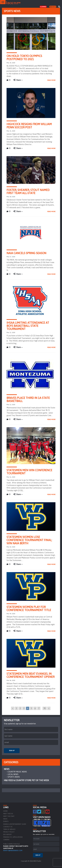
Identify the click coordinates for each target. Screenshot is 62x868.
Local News (13, 774)
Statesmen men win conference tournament (29, 472)
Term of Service (9, 829)
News (7, 769)
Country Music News (17, 772)
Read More (51, 80)
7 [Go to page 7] (39, 708)
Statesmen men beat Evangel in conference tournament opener (31, 675)
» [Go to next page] (49, 708)
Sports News (14, 777)
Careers (6, 840)
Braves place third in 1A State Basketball (28, 399)
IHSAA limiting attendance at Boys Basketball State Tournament (28, 326)
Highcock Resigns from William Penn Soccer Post (29, 126)
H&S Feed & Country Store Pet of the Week (26, 780)
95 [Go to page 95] (45, 708)
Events (6, 821)
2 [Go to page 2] (20, 708)
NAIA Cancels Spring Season (26, 253)
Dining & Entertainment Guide (15, 824)
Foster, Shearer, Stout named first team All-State (28, 191)
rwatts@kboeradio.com (13, 851)
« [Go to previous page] (13, 708)
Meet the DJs (8, 814)
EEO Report (7, 834)
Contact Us (8, 827)
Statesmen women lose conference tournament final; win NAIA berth (29, 540)
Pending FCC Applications (13, 837)
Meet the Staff (9, 816)
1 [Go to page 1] (16, 708)
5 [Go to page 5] (31, 708)
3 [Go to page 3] (24, 708)
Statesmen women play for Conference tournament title (29, 608)
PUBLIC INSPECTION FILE (11, 844)
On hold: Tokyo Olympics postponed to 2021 (24, 57)
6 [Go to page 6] (35, 708)
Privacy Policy (9, 832)
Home (5, 811)
